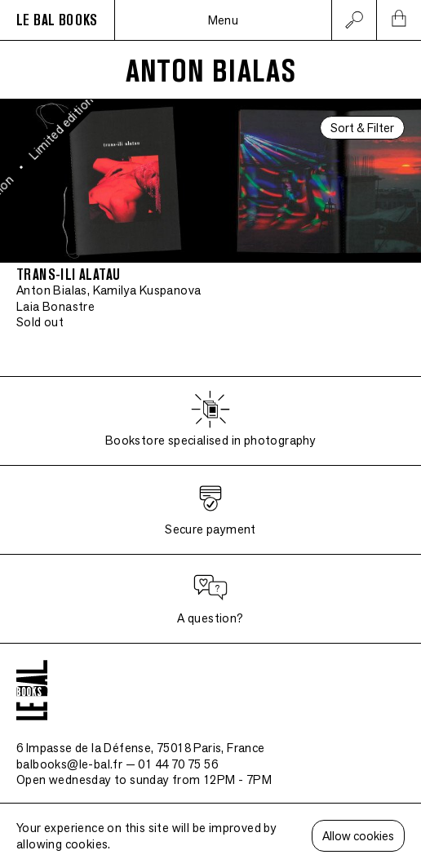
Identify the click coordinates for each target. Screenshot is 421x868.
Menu (224, 20)
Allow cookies (358, 836)
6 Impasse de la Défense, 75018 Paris (141, 748)
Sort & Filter (362, 128)
